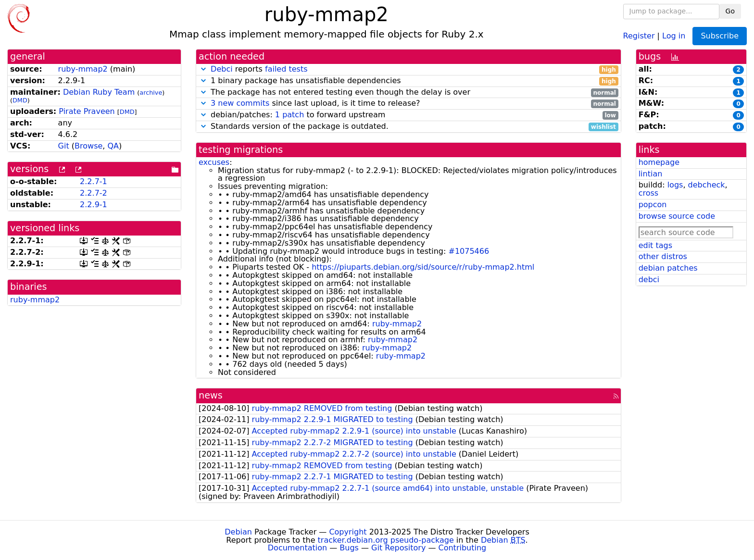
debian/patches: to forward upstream (408, 115)
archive (151, 93)
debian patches (668, 268)
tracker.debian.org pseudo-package (386, 540)
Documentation (297, 548)
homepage (659, 162)
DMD (20, 100)
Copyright (348, 532)
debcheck (707, 185)
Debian (238, 532)
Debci (222, 69)
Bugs (349, 548)
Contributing (463, 548)
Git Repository (398, 548)
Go (730, 11)
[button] (203, 69)
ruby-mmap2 (83, 69)
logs (675, 185)
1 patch (289, 115)
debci (649, 280)
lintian (651, 174)
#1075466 (469, 251)
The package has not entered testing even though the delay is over (408, 93)
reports (408, 69)
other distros (663, 256)
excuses (214, 162)
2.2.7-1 (94, 181)
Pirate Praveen (87, 111)
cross (648, 193)
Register (639, 35)
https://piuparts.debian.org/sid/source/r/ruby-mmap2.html (423, 267)
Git (64, 146)
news (211, 395)
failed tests (286, 69)
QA (113, 146)
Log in (674, 35)
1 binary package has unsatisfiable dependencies (408, 81)
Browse (88, 146)
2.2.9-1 (94, 205)
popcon (653, 205)
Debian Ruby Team (99, 92)
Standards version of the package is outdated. (408, 127)
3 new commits (240, 103)
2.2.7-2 (94, 193)
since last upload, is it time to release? (408, 104)
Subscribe (720, 36)
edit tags (655, 245)
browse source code (677, 216)
